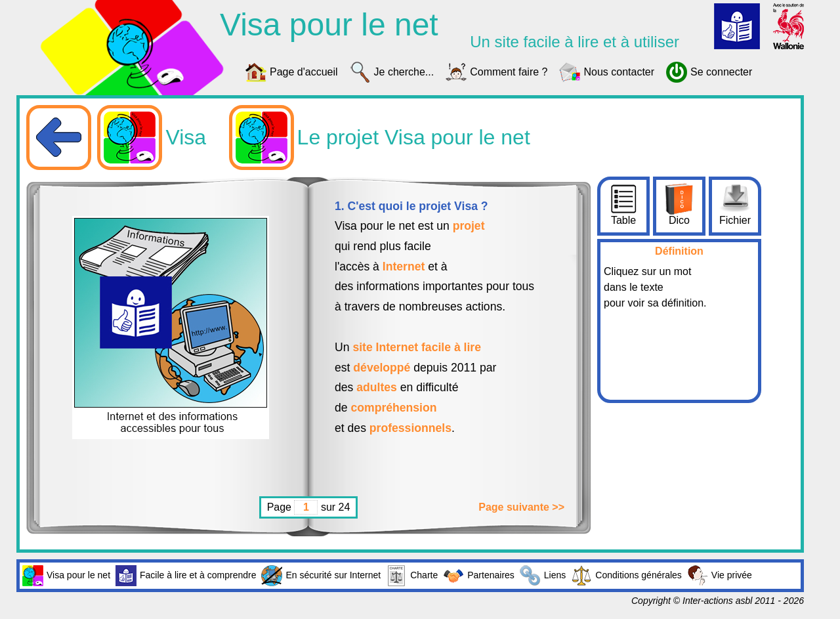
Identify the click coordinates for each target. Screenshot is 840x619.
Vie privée (720, 576)
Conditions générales (626, 576)
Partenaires (479, 576)
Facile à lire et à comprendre (186, 576)
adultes (377, 387)
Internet (404, 267)
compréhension (393, 408)
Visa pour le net (66, 576)
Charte (412, 576)
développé (382, 368)
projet (469, 226)
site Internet (385, 347)
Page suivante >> (521, 507)
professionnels (410, 428)
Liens (543, 576)
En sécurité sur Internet (321, 576)
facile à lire (451, 347)
